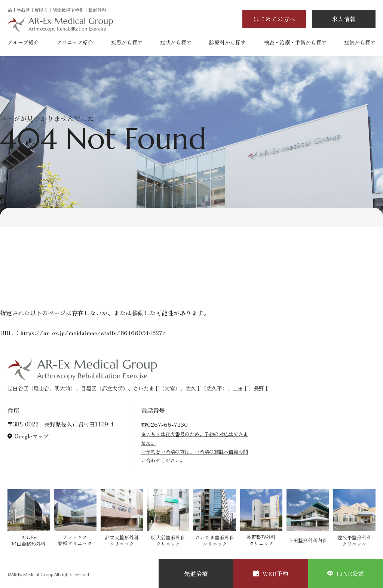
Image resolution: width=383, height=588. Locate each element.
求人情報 (344, 19)
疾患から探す (127, 42)
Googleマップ (32, 436)
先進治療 (196, 573)
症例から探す (360, 42)
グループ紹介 (23, 42)
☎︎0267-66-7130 (164, 424)
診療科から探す (227, 42)
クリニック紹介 (75, 42)
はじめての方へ (274, 19)
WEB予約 (271, 573)
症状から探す (176, 42)
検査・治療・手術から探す (295, 42)
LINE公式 (346, 573)
